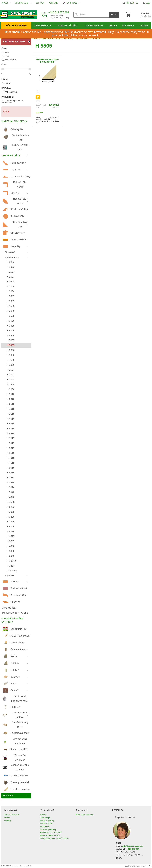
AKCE (6, 56)
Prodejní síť (45, 827)
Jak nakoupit (45, 818)
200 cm (6, 83)
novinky (6, 52)
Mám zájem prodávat (84, 815)
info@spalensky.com (132, 846)
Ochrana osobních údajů (50, 835)
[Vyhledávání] (91, 15)
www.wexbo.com (20, 866)
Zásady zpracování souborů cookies (54, 838)
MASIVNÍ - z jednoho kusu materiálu (13, 102)
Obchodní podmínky (48, 830)
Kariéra (7, 818)
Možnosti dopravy (47, 821)
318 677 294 (133, 849)
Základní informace (12, 815)
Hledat (114, 15)
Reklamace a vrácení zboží (51, 833)
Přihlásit (30, 866)
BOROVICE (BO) (10, 92)
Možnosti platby (46, 824)
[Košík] (138, 15)
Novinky (43, 815)
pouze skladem (9, 60)
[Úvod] (19, 15)
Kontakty (8, 821)
